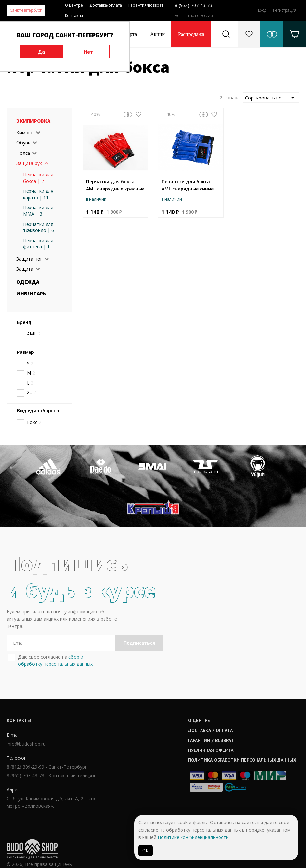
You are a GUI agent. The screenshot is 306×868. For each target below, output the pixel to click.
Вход (262, 10)
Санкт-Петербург (26, 10)
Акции (157, 34)
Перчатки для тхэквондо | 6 (38, 227)
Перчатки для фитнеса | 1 (38, 244)
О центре (74, 5)
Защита (25, 269)
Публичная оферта (146, 792)
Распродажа (191, 34)
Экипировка (33, 121)
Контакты (74, 16)
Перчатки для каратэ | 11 (38, 194)
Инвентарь (31, 293)
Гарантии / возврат (147, 782)
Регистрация (285, 10)
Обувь (23, 143)
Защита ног (29, 259)
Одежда (28, 282)
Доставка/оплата (106, 5)
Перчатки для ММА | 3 (38, 211)
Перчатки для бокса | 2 (38, 178)
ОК (145, 850)
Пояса (23, 153)
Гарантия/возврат (146, 5)
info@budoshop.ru (26, 786)
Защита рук (29, 163)
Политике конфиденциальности (193, 837)
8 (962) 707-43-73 (193, 5)
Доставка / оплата (146, 772)
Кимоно (25, 132)
